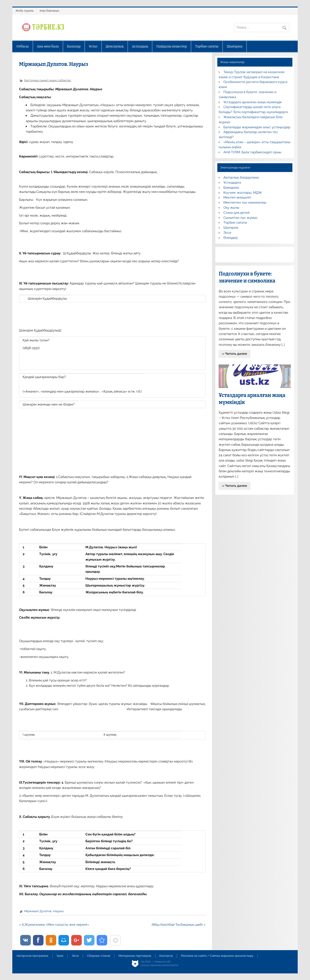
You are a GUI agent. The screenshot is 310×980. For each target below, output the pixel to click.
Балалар (74, 46)
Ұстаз (93, 46)
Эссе (227, 233)
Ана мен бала (48, 46)
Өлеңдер (231, 238)
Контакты (166, 956)
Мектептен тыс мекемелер (245, 203)
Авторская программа (32, 956)
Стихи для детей (237, 213)
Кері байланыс (50, 11)
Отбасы (23, 46)
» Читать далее (235, 354)
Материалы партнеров (135, 956)
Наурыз (58, 911)
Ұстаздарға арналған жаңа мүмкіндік (253, 102)
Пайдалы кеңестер (172, 46)
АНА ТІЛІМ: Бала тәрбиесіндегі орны (252, 152)
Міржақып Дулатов (38, 911)
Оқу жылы (231, 208)
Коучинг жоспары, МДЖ (243, 193)
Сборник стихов (99, 956)
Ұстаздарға (232, 183)
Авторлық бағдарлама (241, 178)
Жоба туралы (24, 11)
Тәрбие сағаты (207, 46)
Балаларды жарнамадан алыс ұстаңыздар (257, 127)
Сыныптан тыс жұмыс (241, 218)
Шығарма (235, 46)
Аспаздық (140, 46)
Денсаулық (115, 46)
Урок (60, 956)
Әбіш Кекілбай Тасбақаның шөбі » (178, 925)
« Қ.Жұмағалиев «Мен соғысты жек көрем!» (54, 925)
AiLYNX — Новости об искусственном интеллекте (159, 963)
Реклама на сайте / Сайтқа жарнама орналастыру (217, 956)
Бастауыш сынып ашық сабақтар (48, 80)
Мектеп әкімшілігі (237, 197)
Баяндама (231, 188)
